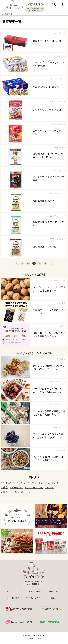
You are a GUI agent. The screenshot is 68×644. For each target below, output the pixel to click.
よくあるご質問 (33, 594)
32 (42, 264)
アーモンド (16, 490)
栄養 (55, 485)
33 (50, 264)
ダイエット (8, 485)
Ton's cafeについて (13, 594)
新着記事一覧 (8, 14)
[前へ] (10, 264)
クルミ (21, 485)
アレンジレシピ (34, 490)
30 (26, 264)
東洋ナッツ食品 (10, 495)
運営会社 (54, 600)
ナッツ (26, 495)
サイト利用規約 (13, 600)
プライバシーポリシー (33, 600)
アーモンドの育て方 (39, 485)
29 (18, 264)
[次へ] (58, 264)
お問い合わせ (54, 594)
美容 (4, 490)
